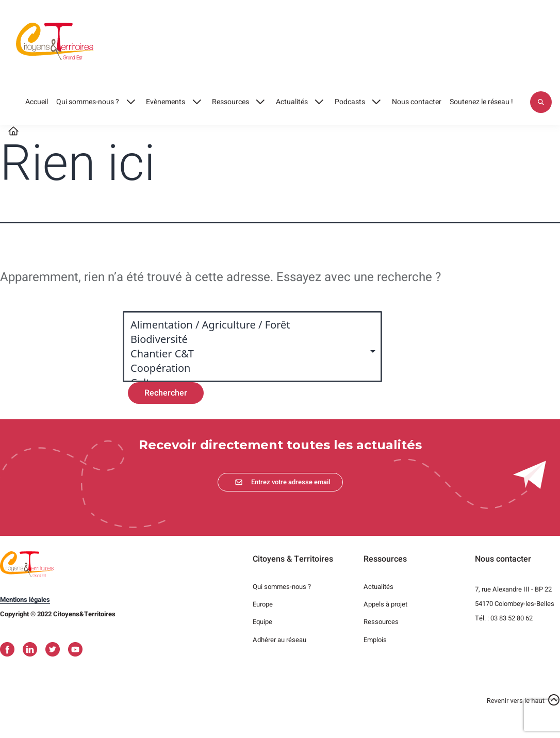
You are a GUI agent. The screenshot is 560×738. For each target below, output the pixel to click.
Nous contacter (417, 102)
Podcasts (350, 102)
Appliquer (541, 102)
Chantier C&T (247, 354)
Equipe (262, 622)
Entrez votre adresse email (291, 482)
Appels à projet (385, 604)
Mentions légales (25, 600)
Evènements (166, 102)
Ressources (230, 102)
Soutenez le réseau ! (481, 102)
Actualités (292, 102)
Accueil (37, 102)
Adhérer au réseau (279, 640)
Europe (263, 604)
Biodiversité (247, 339)
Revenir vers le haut (516, 701)
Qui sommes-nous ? (88, 102)
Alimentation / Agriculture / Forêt (247, 325)
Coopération (247, 368)
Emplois (375, 640)
